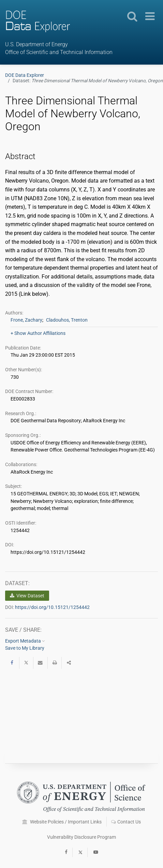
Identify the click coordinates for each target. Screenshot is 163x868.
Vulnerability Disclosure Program (81, 837)
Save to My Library (25, 648)
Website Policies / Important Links (62, 822)
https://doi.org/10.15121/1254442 (52, 607)
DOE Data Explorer (25, 75)
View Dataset (27, 596)
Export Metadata (25, 641)
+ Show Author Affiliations (38, 333)
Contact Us (126, 822)
